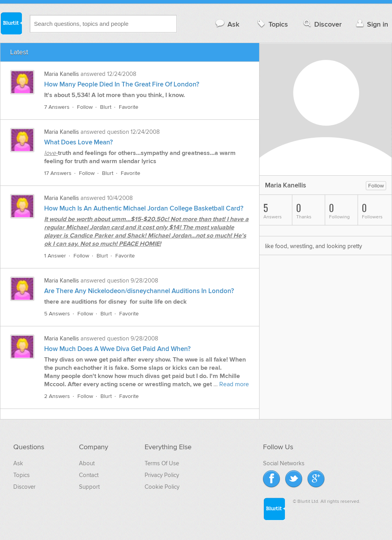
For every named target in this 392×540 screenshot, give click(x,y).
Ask (227, 24)
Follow (85, 107)
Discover (322, 24)
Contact (89, 475)
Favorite (129, 107)
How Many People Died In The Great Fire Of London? (122, 85)
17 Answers (58, 173)
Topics (272, 24)
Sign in (371, 24)
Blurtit (11, 23)
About (87, 463)
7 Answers (57, 107)
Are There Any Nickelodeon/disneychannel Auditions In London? (139, 291)
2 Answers (57, 396)
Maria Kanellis (62, 74)
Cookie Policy (162, 487)
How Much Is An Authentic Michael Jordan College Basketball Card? (144, 209)
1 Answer (55, 256)
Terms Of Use (162, 463)
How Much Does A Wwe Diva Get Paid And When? (117, 349)
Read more (234, 384)
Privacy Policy (162, 475)
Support (89, 487)
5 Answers (57, 314)
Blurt (106, 107)
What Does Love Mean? (79, 142)
